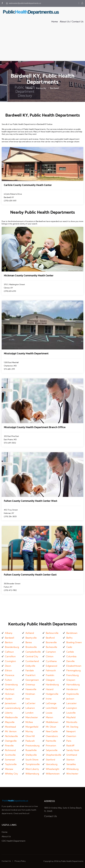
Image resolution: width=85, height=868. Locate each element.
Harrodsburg (73, 684)
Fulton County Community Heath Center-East (30, 575)
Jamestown (11, 703)
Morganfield (32, 727)
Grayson (71, 680)
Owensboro (52, 736)
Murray (29, 731)
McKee (29, 722)
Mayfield (71, 717)
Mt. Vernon (11, 731)
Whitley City (11, 774)
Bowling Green (74, 642)
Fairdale (30, 670)
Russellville (31, 750)
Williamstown (53, 774)
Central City (32, 656)
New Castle (52, 731)
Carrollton (10, 656)
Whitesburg (72, 769)
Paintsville (51, 741)
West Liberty (32, 769)
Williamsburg (32, 774)
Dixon (8, 666)
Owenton (71, 736)
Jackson (70, 699)
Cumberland (32, 661)
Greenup (30, 684)
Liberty (9, 713)
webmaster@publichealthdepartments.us (24, 3)
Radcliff (70, 746)
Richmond (10, 750)
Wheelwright (53, 769)
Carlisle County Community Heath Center (28, 185)
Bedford (50, 638)
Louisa (49, 713)
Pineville (9, 746)
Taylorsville (11, 764)
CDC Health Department (14, 841)
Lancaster (71, 703)
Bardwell (54, 88)
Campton (51, 652)
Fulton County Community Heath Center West (31, 501)
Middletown (52, 722)
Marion (49, 717)
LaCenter (30, 703)
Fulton (8, 680)
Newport (71, 731)
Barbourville (52, 633)
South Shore (32, 760)
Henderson (72, 689)
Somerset (10, 760)
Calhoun (9, 652)
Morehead (10, 727)
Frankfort (30, 675)
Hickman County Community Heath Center (29, 276)
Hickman (10, 694)
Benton (9, 642)
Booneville (51, 642)
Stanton (70, 760)
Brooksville (31, 647)
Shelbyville (31, 755)
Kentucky (41, 88)
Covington (10, 661)
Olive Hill (30, 736)
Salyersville (52, 750)
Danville (70, 661)
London (29, 713)
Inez (28, 699)
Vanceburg (52, 764)
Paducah (30, 741)
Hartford (10, 689)
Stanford (50, 760)
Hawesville (31, 689)
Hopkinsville (73, 694)
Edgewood (51, 666)
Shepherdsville (54, 755)
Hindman (30, 694)
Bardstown (72, 633)
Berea (29, 642)
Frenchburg (72, 675)
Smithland (72, 755)
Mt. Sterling (72, 727)
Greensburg (11, 684)
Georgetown (32, 680)
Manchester (32, 717)
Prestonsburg (32, 746)
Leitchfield (51, 708)
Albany (9, 633)
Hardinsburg (52, 684)
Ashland (30, 633)
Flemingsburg (73, 670)
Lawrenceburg (13, 708)
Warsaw (9, 769)
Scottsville (10, 755)
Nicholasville (11, 736)
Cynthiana (51, 661)
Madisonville (11, 717)
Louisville (71, 713)
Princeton (51, 746)
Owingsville (11, 741)
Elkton (8, 670)
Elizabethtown (74, 666)
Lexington (72, 708)
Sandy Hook (73, 750)
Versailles (71, 764)
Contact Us (50, 816)
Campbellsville (33, 652)
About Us (6, 836)
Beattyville (31, 638)
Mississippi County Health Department (26, 354)
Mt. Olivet (51, 727)
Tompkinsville (33, 764)
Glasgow (50, 680)
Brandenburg (12, 647)
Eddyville (30, 666)
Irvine (49, 699)
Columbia (71, 656)
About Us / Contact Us (72, 22)
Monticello (72, 722)
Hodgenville (52, 694)
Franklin (50, 675)
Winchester (72, 774)
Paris (69, 741)
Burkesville (51, 647)
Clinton (50, 656)
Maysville (10, 722)
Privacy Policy (20, 861)
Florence (10, 675)
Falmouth (51, 670)
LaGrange (51, 703)
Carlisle (70, 652)
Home (55, 22)
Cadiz (69, 647)
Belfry (69, 638)
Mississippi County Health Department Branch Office (35, 427)
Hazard (50, 689)
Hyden (9, 699)
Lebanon (30, 708)
